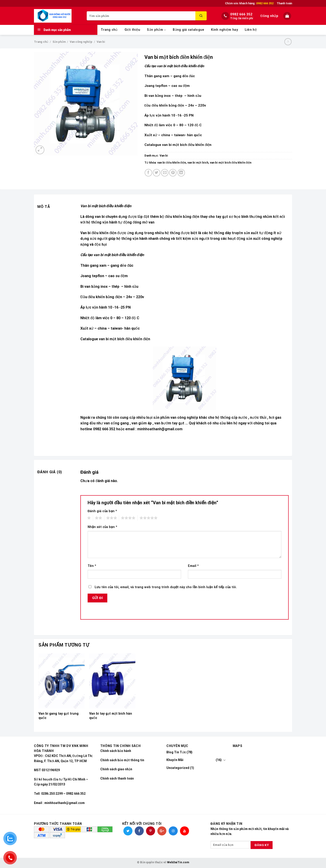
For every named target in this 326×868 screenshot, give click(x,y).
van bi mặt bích (198, 163)
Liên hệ (251, 30)
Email (193, 566)
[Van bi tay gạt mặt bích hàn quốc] (112, 681)
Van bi (101, 42)
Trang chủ (109, 30)
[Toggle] (224, 760)
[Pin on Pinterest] (173, 173)
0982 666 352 (241, 14)
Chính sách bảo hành (116, 751)
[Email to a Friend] (165, 173)
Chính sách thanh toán (117, 778)
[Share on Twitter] (157, 173)
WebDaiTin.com (178, 862)
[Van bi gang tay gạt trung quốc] (62, 681)
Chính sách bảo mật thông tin (122, 760)
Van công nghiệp (81, 42)
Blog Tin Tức (176, 752)
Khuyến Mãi (175, 760)
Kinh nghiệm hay (224, 30)
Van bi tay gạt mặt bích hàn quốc (111, 716)
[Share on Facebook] (148, 173)
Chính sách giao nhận (116, 769)
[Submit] (201, 16)
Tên (92, 566)
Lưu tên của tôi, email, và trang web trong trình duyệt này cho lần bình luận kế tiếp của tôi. (166, 587)
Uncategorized (178, 768)
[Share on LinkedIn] (181, 173)
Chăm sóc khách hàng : (249, 3)
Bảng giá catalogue (188, 30)
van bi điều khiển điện (172, 163)
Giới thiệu (132, 30)
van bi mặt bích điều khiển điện (231, 163)
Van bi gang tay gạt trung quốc (59, 716)
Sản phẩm (156, 30)
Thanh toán (284, 3)
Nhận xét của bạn (102, 527)
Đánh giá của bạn (102, 511)
